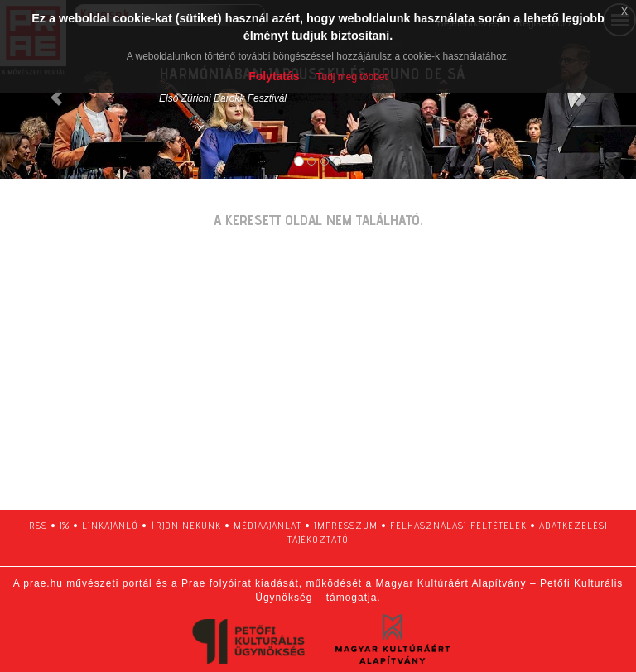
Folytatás (274, 76)
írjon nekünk (186, 525)
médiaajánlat (267, 525)
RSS (38, 525)
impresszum (346, 525)
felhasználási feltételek (458, 525)
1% (65, 525)
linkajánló (110, 525)
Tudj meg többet (352, 77)
